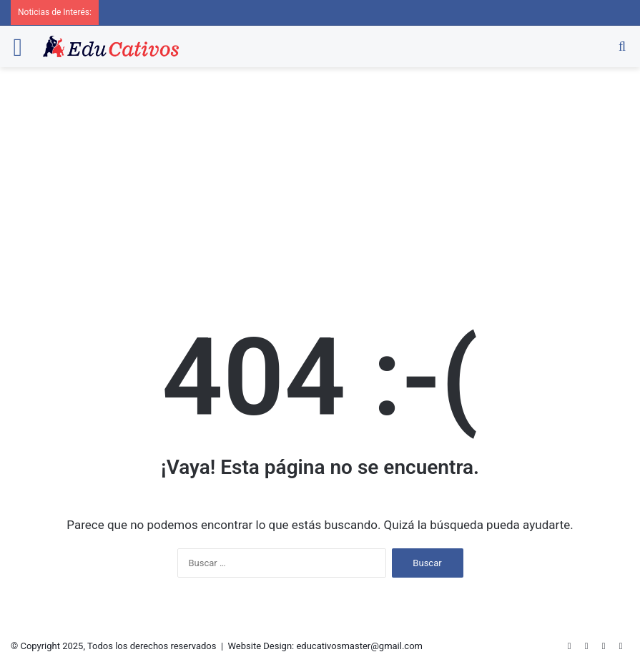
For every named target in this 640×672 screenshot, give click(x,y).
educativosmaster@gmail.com (359, 646)
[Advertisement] (320, 174)
